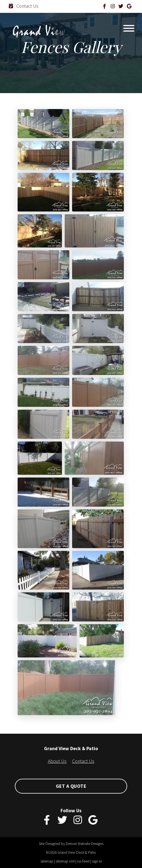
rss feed (83, 861)
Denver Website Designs (85, 844)
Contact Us (24, 6)
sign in (97, 861)
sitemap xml (65, 861)
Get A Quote (71, 786)
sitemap (47, 861)
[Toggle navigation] (129, 30)
